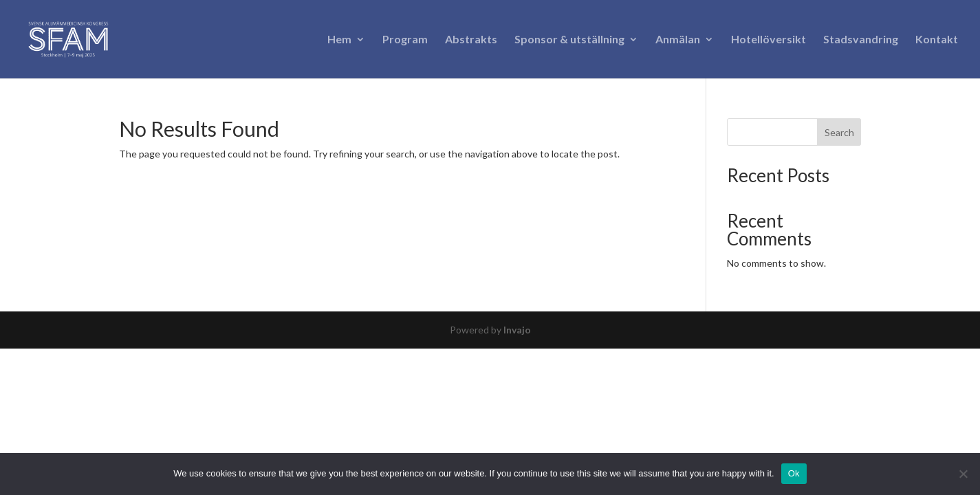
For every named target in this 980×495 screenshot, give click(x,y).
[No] (963, 474)
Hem (339, 40)
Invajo (517, 330)
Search (839, 132)
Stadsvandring (861, 40)
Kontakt (937, 40)
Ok (794, 473)
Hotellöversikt (769, 40)
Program (405, 40)
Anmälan (678, 40)
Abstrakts (471, 40)
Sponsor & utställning (569, 40)
